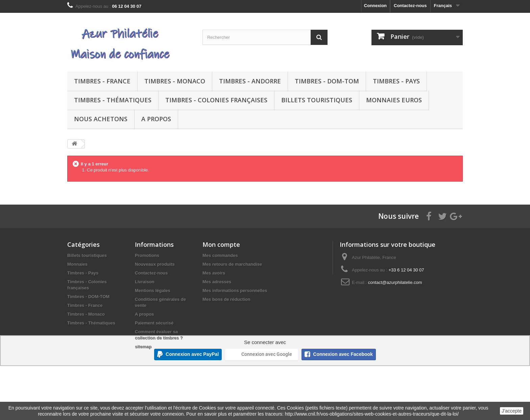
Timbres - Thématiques (113, 100)
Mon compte (221, 244)
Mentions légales (153, 291)
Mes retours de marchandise (232, 264)
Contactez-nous (410, 6)
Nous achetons (101, 119)
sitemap (143, 347)
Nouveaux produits (155, 264)
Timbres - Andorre (250, 81)
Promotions (147, 255)
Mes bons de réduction (226, 299)
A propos (156, 119)
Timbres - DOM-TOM (327, 81)
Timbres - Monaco (175, 81)
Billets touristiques (317, 100)
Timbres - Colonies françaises (216, 100)
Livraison (145, 282)
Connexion (375, 6)
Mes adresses (217, 282)
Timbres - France (102, 81)
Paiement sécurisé (154, 323)
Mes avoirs (214, 273)
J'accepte (512, 411)
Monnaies (77, 264)
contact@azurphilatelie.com (395, 282)
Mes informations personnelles (235, 291)
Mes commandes (220, 255)
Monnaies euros (394, 100)
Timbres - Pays (396, 81)
